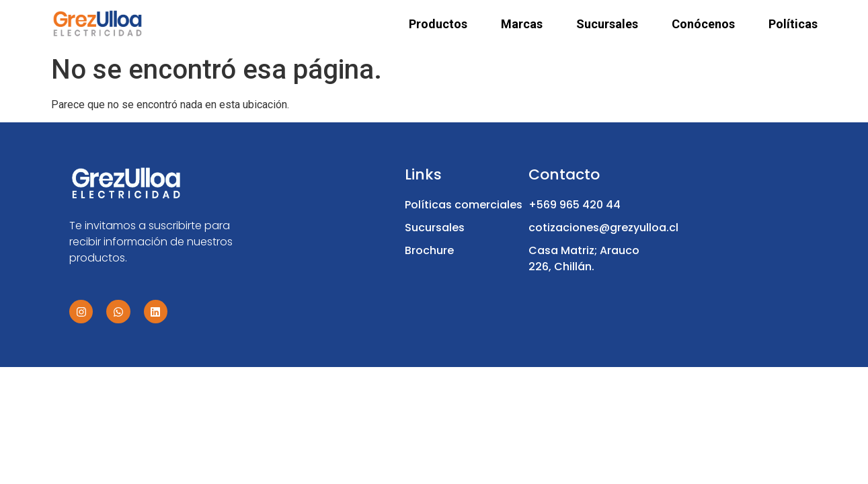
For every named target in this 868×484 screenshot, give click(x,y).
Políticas (793, 24)
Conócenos (703, 24)
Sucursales (607, 24)
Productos (438, 24)
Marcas (522, 24)
